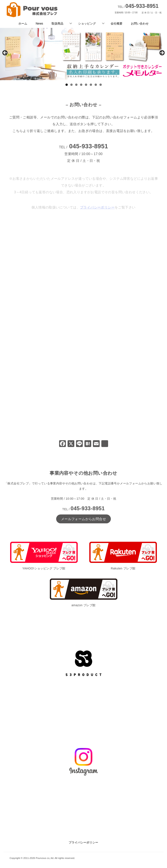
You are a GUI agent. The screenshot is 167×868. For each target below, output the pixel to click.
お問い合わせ (140, 23)
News (39, 23)
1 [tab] (67, 85)
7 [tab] (96, 85)
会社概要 (117, 23)
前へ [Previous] (5, 53)
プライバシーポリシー (83, 842)
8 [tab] (101, 85)
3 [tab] (76, 85)
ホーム (23, 23)
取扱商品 (57, 23)
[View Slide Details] (83, 54)
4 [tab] (81, 85)
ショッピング (87, 23)
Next (162, 53)
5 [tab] (86, 85)
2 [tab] (71, 85)
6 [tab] (91, 85)
